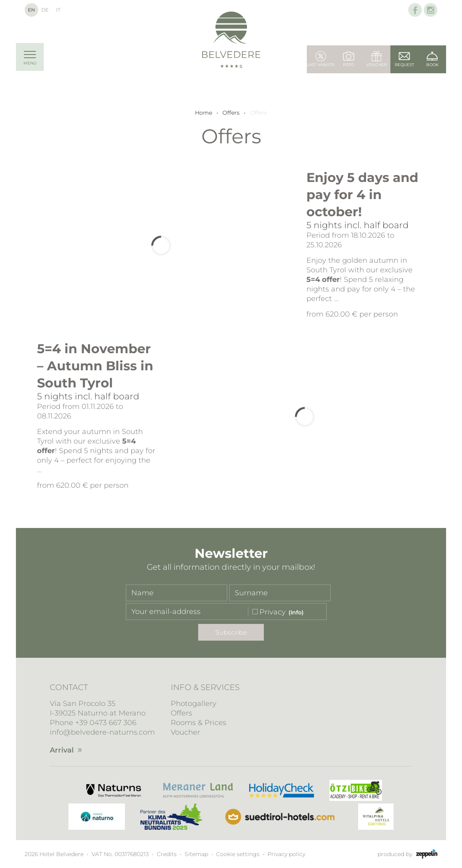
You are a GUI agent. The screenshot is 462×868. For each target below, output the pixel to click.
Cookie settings (238, 854)
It (58, 10)
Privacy (273, 612)
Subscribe (231, 632)
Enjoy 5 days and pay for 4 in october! (362, 195)
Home (204, 113)
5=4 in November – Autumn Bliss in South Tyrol (95, 366)
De (45, 10)
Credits (167, 854)
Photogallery (194, 704)
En (31, 10)
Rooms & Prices (199, 723)
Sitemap (196, 854)
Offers (231, 113)
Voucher (185, 732)
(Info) (296, 612)
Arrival (62, 750)
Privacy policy (286, 854)
